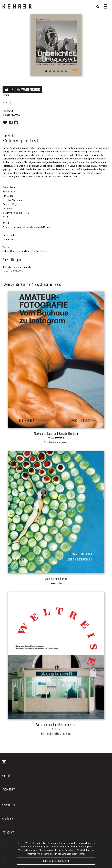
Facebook (7, 818)
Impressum (8, 789)
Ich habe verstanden (56, 861)
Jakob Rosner (44, 227)
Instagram (8, 832)
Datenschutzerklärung (73, 854)
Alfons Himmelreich (13, 227)
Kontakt (7, 775)
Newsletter (8, 805)
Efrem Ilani (30, 227)
